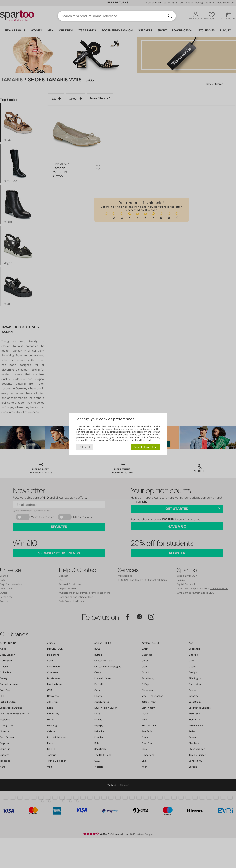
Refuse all (85, 447)
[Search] (170, 16)
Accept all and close (146, 447)
